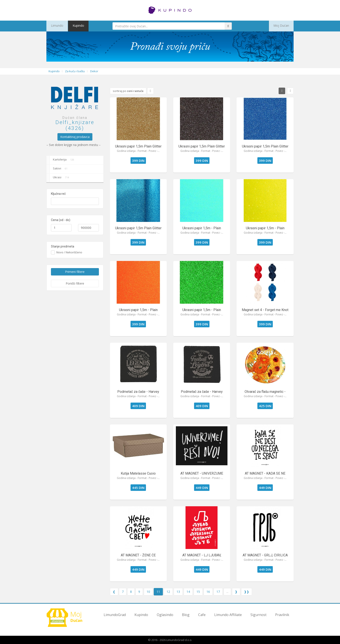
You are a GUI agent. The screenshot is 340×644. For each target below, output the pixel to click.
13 (178, 592)
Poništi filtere (75, 283)
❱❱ (247, 592)
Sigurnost (258, 615)
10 (148, 592)
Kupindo (73, 26)
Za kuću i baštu (75, 71)
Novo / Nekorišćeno (69, 252)
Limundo (55, 26)
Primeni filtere (75, 272)
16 (208, 592)
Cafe (202, 615)
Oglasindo (165, 615)
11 (158, 592)
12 (168, 592)
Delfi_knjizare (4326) (75, 125)
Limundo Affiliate (228, 615)
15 (198, 592)
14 (188, 592)
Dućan (66, 618)
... (227, 592)
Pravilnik (282, 615)
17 (218, 592)
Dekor (94, 71)
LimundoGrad (115, 615)
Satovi (58, 169)
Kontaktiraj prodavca (75, 137)
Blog (186, 615)
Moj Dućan (283, 26)
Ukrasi (58, 178)
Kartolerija (61, 160)
